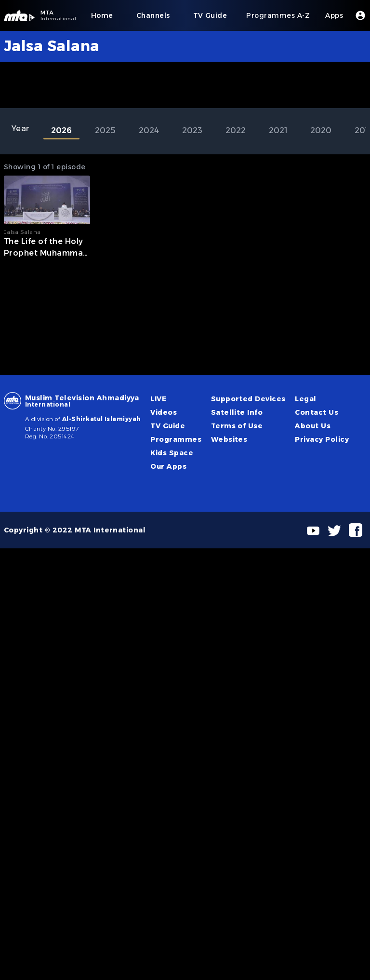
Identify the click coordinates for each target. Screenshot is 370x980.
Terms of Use (237, 426)
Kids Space (172, 453)
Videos (164, 412)
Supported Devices (248, 399)
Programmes (176, 439)
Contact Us (317, 412)
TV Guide (168, 426)
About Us (313, 426)
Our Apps (168, 466)
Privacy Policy (322, 439)
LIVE (158, 399)
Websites (229, 439)
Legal (305, 399)
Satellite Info (237, 412)
